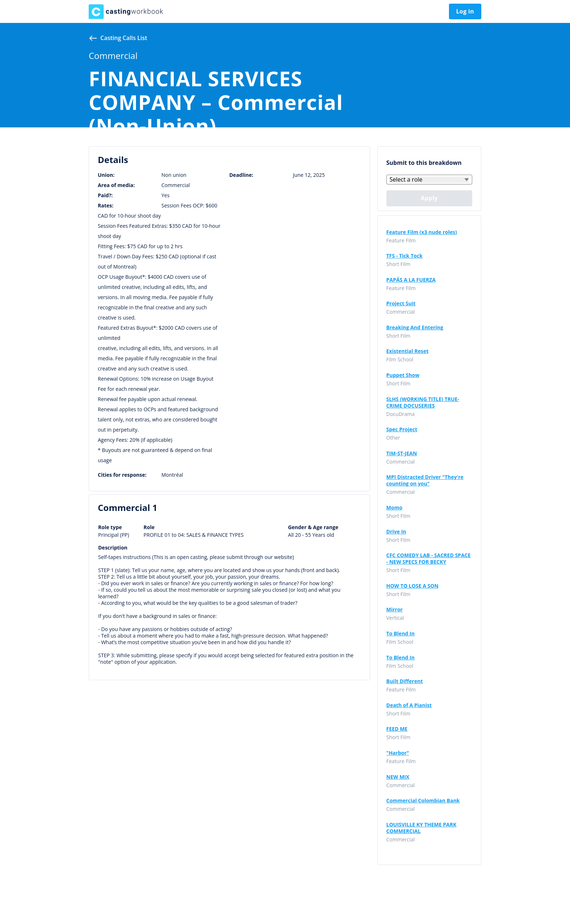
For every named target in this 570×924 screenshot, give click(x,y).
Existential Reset (408, 351)
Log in (465, 11)
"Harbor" (398, 753)
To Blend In (401, 634)
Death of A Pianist (409, 705)
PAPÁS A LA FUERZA (411, 280)
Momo (394, 508)
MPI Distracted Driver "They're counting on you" (425, 480)
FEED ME (397, 729)
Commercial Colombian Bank (423, 801)
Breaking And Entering (415, 328)
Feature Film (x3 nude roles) (422, 232)
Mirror (395, 610)
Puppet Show (403, 375)
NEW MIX (398, 777)
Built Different (405, 681)
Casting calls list (124, 38)
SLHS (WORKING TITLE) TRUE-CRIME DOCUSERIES (423, 402)
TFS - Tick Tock (405, 256)
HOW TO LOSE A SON (413, 586)
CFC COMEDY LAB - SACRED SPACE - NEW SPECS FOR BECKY (429, 559)
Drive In (396, 532)
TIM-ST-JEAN (402, 453)
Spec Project (402, 429)
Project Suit (401, 304)
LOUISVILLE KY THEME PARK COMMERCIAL (422, 828)
